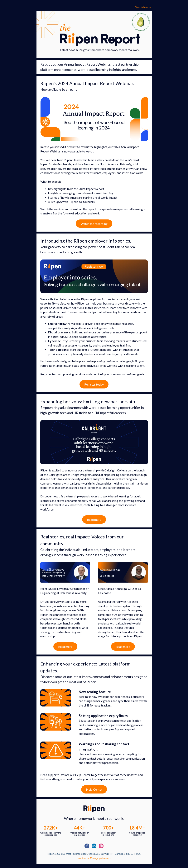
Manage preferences (101, 858)
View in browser (143, 7)
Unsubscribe (83, 858)
